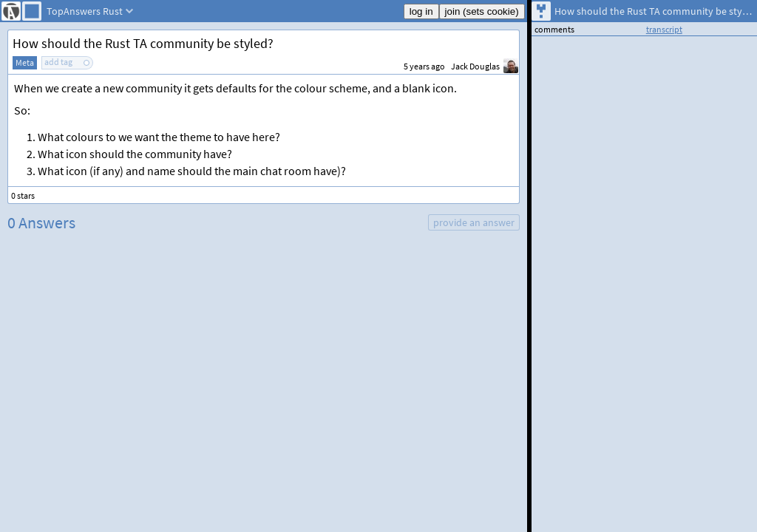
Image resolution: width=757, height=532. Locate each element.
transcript (664, 29)
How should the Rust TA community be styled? (143, 43)
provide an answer (474, 222)
